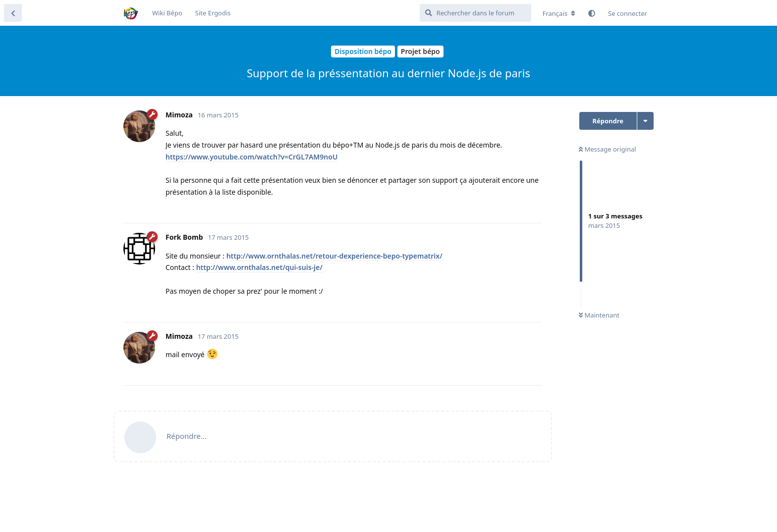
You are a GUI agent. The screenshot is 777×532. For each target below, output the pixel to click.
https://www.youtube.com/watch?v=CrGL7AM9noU (251, 157)
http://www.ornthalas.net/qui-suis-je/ (259, 267)
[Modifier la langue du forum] (559, 13)
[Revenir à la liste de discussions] (13, 13)
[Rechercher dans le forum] (475, 13)
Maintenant (599, 315)
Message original (608, 149)
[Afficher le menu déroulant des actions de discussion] (645, 121)
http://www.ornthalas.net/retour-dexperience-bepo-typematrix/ (334, 256)
